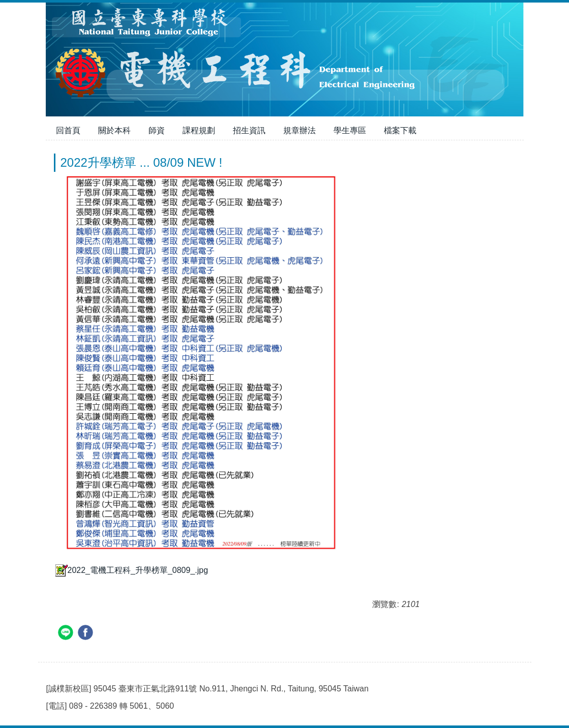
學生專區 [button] (350, 130)
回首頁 (68, 130)
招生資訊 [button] (249, 130)
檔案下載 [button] (400, 130)
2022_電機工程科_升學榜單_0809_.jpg (131, 570)
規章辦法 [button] (300, 130)
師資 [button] (157, 130)
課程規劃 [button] (199, 130)
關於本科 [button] (114, 130)
